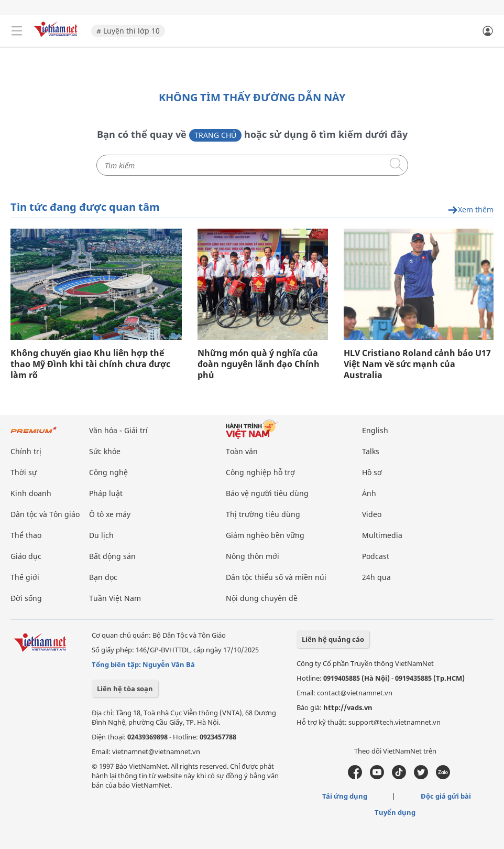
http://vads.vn (348, 707)
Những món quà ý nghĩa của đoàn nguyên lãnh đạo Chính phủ (259, 364)
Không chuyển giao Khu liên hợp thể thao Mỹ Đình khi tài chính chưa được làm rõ (90, 364)
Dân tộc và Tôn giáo (45, 514)
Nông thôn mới (253, 556)
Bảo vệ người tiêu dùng (267, 493)
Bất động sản (112, 556)
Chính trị (26, 451)
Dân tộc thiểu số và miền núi (276, 577)
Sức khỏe (105, 451)
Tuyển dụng (395, 812)
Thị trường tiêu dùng (263, 514)
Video (372, 514)
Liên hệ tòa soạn (125, 688)
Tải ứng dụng (345, 796)
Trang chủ (215, 135)
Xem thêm (470, 209)
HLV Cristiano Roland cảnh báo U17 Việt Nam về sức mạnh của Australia (417, 364)
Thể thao (26, 535)
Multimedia (382, 535)
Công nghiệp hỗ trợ (260, 472)
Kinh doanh (31, 493)
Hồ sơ (372, 472)
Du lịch (101, 535)
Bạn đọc (103, 577)
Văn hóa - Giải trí (118, 430)
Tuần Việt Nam (115, 598)
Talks (371, 451)
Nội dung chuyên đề (262, 598)
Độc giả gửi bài (446, 796)
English (375, 430)
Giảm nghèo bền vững (265, 535)
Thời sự (24, 472)
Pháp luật (106, 493)
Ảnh (369, 493)
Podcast (376, 556)
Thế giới (25, 577)
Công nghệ (108, 472)
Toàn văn (242, 451)
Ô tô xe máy (110, 514)
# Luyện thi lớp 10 (128, 31)
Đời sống (26, 598)
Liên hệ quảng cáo (333, 639)
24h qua (376, 577)
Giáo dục (26, 556)
